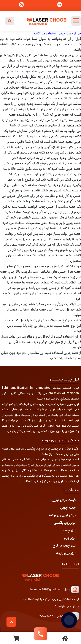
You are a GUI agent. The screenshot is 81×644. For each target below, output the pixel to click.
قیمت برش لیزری (64, 500)
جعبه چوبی (68, 508)
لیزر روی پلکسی (65, 523)
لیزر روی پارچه (66, 553)
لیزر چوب (69, 530)
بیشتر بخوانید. (15, 431)
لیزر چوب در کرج (64, 546)
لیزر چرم (70, 538)
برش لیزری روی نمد (62, 515)
